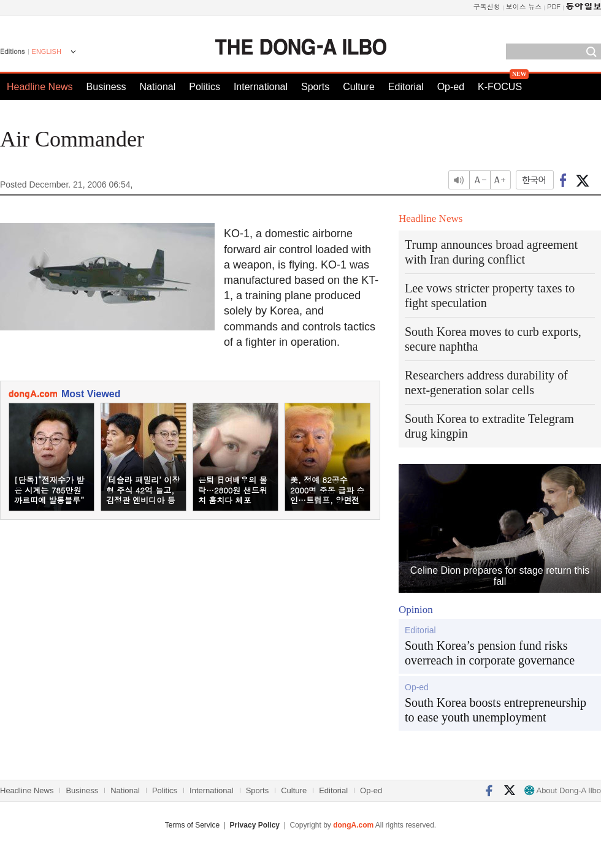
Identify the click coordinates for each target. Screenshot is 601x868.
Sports (315, 87)
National (158, 87)
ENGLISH (47, 51)
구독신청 (487, 6)
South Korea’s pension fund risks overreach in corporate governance (490, 653)
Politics (205, 87)
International (261, 87)
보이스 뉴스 (524, 6)
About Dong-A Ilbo (563, 790)
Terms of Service (192, 825)
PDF (554, 6)
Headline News (40, 87)
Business (106, 87)
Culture (359, 87)
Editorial (406, 87)
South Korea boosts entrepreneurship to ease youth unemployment (496, 710)
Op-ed (451, 87)
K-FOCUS (500, 87)
